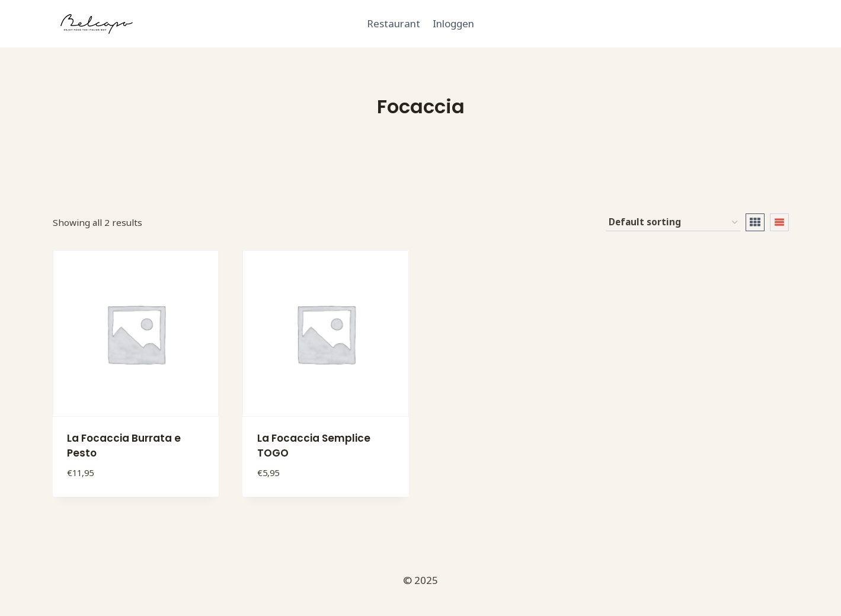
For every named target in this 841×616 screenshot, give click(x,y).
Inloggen (453, 23)
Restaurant (394, 23)
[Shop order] (673, 222)
